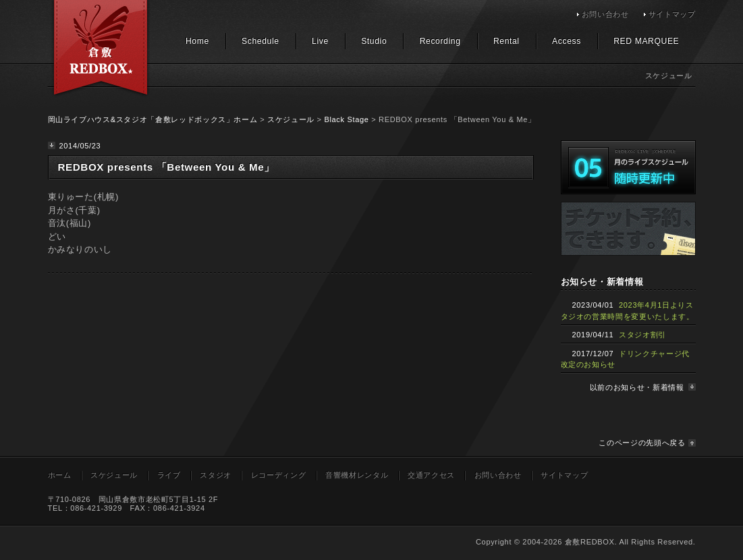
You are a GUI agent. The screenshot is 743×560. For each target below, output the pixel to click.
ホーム (60, 475)
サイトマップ (672, 14)
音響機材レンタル (357, 475)
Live (320, 41)
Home (197, 41)
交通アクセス (431, 475)
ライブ (169, 475)
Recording (440, 41)
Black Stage (346, 119)
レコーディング (279, 475)
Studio (374, 41)
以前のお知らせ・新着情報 (637, 387)
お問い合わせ (605, 14)
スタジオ (216, 475)
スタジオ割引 (642, 335)
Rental (506, 41)
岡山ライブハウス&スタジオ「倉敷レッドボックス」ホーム (153, 119)
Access (567, 41)
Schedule (260, 41)
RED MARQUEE (646, 41)
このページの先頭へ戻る (642, 443)
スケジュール (291, 119)
